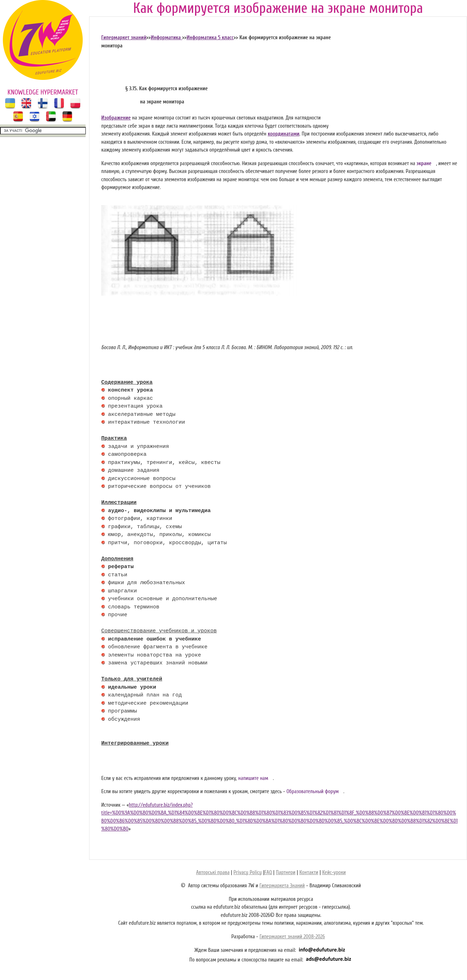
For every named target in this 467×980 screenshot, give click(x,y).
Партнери (286, 872)
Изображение (116, 118)
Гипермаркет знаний (124, 38)
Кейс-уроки (334, 872)
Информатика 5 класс (210, 38)
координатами (284, 134)
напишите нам (253, 778)
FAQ (268, 872)
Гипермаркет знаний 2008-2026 (292, 937)
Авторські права (213, 872)
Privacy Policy (248, 872)
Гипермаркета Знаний (282, 886)
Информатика (166, 38)
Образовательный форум (312, 792)
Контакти (309, 872)
